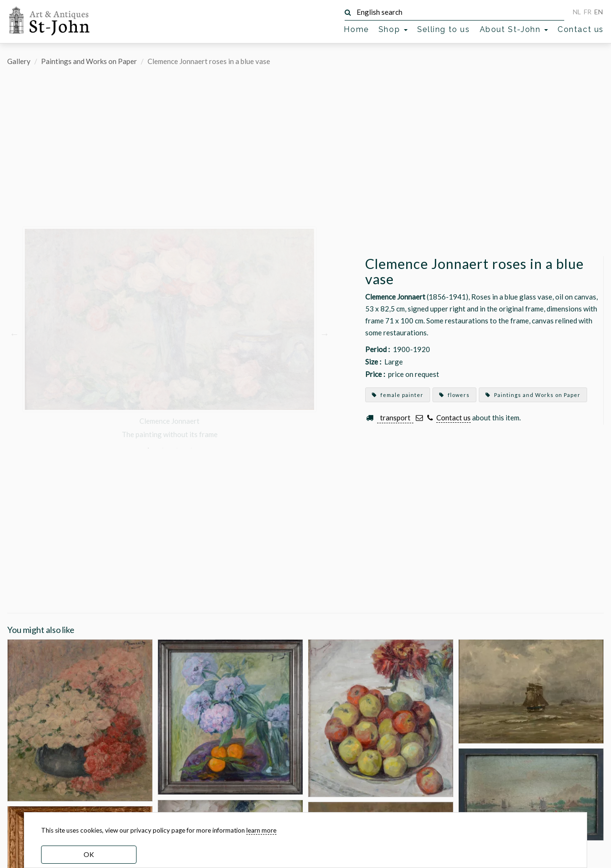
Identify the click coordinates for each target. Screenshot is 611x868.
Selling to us (444, 29)
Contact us (581, 29)
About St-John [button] (514, 29)
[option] (169, 333)
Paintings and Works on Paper (89, 61)
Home (356, 29)
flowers (454, 395)
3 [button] (177, 448)
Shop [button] (393, 29)
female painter (398, 395)
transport (395, 418)
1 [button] (148, 448)
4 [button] (191, 448)
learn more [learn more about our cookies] (261, 830)
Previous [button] (14, 333)
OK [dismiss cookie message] (89, 854)
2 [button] (162, 448)
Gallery (19, 61)
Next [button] (325, 333)
